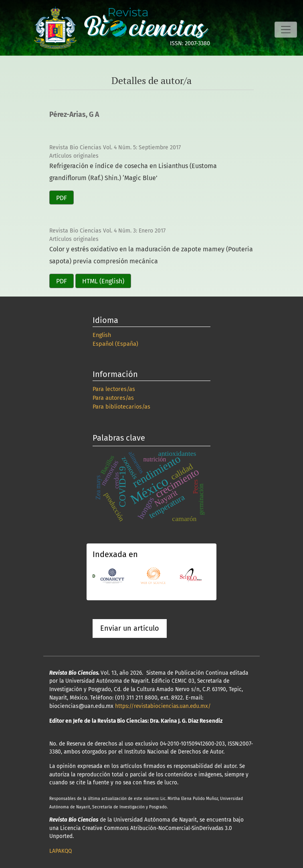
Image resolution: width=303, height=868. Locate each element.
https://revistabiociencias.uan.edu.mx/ (163, 706)
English (102, 335)
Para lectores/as (114, 389)
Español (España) (115, 344)
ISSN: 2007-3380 (190, 43)
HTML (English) (103, 281)
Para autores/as (113, 398)
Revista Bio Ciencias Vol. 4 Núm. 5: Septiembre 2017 (115, 147)
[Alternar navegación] (286, 30)
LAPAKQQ (61, 851)
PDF (62, 198)
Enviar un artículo (130, 628)
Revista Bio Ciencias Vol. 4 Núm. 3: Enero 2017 (107, 231)
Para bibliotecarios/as (121, 407)
